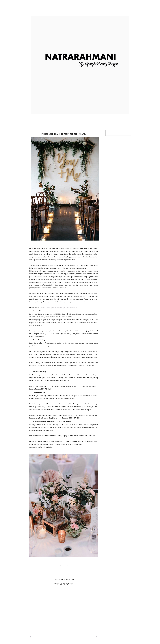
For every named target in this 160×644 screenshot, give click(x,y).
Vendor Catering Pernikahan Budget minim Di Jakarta (59, 307)
